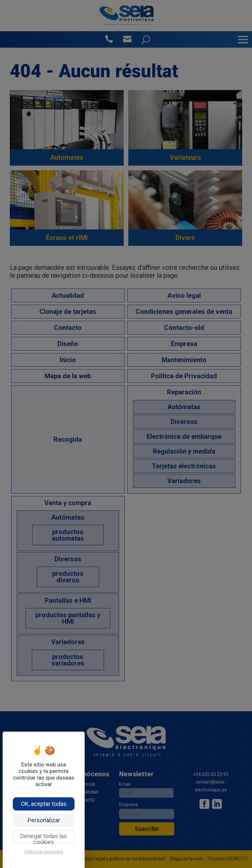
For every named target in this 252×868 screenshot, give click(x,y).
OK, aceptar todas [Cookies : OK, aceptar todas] (44, 804)
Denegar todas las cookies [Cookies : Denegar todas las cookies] (44, 838)
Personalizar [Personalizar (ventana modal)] (44, 820)
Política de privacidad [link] (44, 852)
